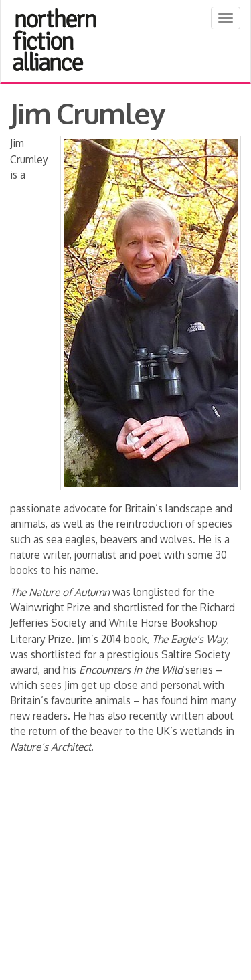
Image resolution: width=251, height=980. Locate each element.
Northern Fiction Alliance (55, 39)
